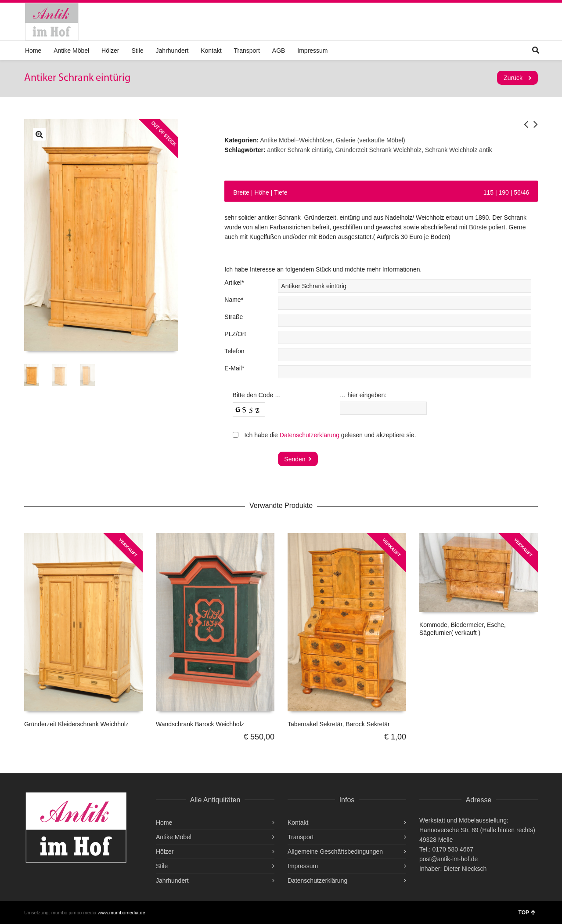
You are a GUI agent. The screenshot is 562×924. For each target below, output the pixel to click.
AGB (279, 51)
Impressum (312, 51)
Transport (247, 51)
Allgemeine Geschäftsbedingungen (335, 852)
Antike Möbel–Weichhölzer (296, 140)
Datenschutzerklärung (310, 435)
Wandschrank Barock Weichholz (200, 724)
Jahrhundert (172, 51)
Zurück (513, 78)
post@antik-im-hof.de (449, 859)
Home (33, 51)
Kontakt (211, 51)
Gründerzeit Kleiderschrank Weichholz (76, 724)
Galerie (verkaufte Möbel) (371, 140)
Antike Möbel (71, 51)
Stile (137, 51)
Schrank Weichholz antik (459, 150)
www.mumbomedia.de (122, 913)
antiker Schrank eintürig (300, 150)
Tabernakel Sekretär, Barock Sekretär (339, 724)
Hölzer (110, 51)
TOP (527, 913)
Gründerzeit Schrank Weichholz (378, 150)
